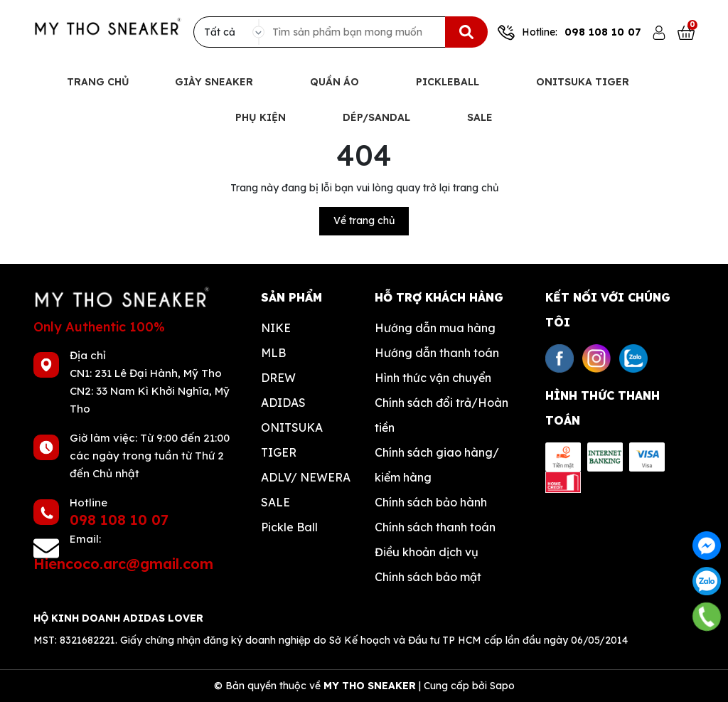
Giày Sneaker (215, 82)
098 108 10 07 (603, 32)
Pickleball (449, 82)
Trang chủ (98, 82)
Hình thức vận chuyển (433, 378)
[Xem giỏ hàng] (686, 32)
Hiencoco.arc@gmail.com (123, 564)
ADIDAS (283, 403)
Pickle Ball (289, 527)
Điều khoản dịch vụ (427, 552)
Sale (480, 117)
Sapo (502, 686)
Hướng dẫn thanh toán (437, 353)
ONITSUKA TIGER (292, 440)
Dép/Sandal (378, 117)
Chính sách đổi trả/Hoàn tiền (441, 415)
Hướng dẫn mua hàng (435, 328)
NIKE (276, 328)
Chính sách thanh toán (435, 527)
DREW (278, 378)
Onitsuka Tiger (584, 82)
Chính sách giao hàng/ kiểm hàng (437, 465)
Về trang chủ (364, 220)
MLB (273, 353)
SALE (275, 502)
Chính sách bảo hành (431, 502)
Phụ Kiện (262, 117)
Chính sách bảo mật (428, 577)
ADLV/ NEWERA (306, 477)
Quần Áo (336, 82)
